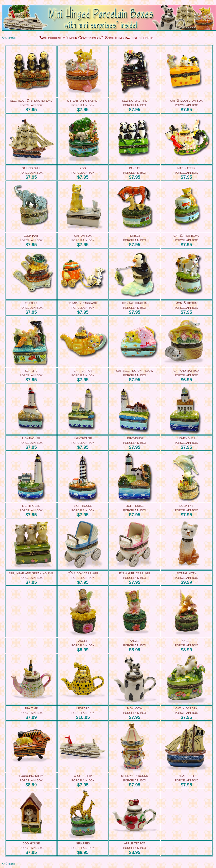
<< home (9, 38)
